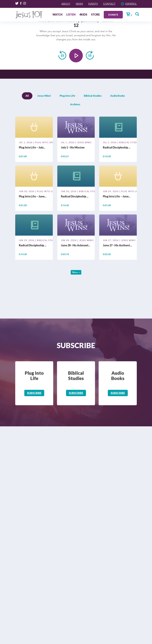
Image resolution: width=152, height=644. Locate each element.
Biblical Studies (93, 96)
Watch (56, 15)
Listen (70, 15)
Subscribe (34, 393)
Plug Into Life (67, 96)
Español (131, 4)
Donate (112, 14)
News (77, 4)
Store (94, 15)
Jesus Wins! (44, 96)
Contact (108, 4)
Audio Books (118, 96)
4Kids (82, 15)
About (63, 4)
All (27, 96)
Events (91, 4)
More (76, 272)
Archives (75, 104)
